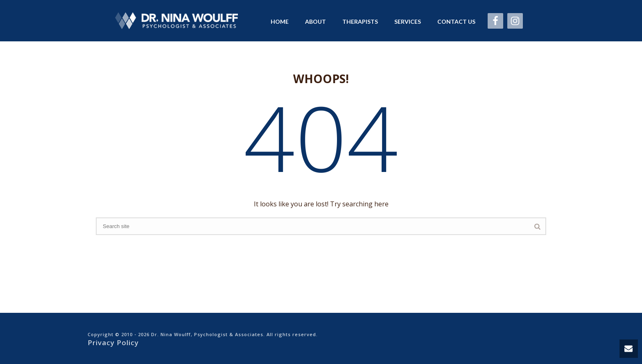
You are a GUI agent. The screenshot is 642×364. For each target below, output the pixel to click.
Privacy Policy (113, 343)
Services (408, 21)
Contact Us (456, 21)
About (315, 21)
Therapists (360, 21)
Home (280, 21)
